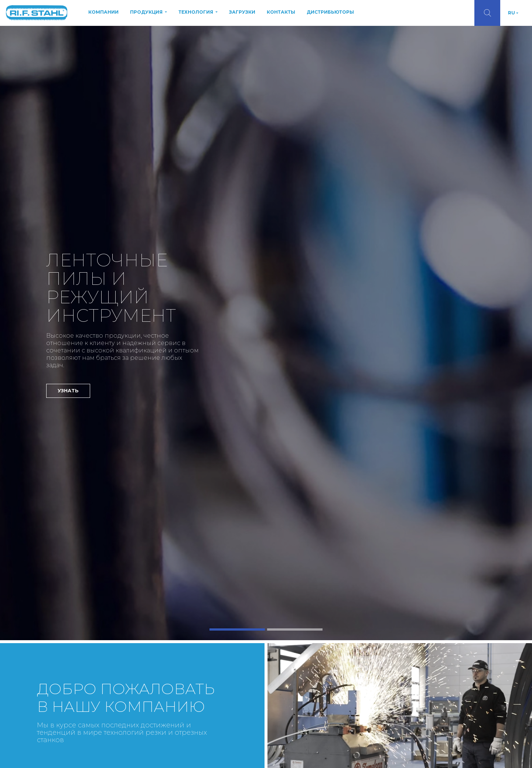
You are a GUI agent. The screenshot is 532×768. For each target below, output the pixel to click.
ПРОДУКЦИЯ (147, 12)
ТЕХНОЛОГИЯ (196, 12)
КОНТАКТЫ (281, 12)
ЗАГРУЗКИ (242, 12)
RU (511, 13)
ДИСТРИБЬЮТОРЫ (330, 12)
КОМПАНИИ (103, 12)
